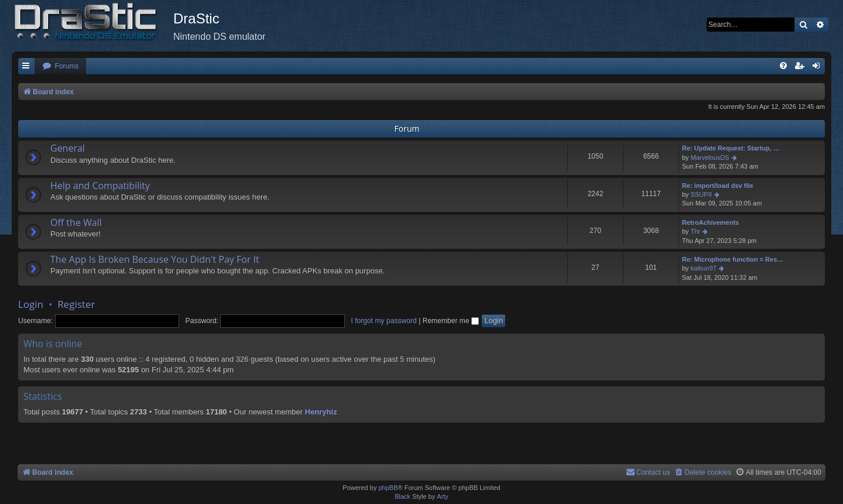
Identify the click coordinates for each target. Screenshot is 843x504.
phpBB (388, 488)
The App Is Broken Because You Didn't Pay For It (155, 259)
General (68, 148)
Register (76, 304)
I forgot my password (384, 321)
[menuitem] (60, 66)
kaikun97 (704, 268)
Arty (443, 496)
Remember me (451, 321)
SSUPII (701, 194)
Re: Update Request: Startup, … (731, 148)
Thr (696, 231)
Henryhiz (321, 412)
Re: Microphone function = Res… (733, 259)
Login (31, 304)
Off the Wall (76, 222)
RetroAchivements (710, 222)
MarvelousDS (710, 157)
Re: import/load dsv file (718, 186)
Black (402, 496)
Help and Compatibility (100, 186)
